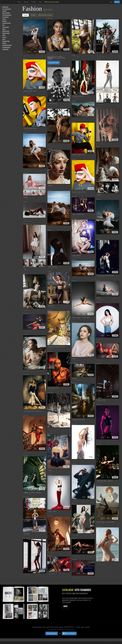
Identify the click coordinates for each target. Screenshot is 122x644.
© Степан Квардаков (76, 57)
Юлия (99, 298)
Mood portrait (6, 33)
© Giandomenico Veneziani (53, 105)
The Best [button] (34, 2)
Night (4, 35)
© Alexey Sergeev (100, 144)
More (66, 606)
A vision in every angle (79, 420)
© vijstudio (99, 339)
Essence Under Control (30, 91)
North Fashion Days (54, 388)
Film (3, 25)
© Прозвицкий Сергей (101, 57)
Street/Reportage (7, 45)
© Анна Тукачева (76, 556)
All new (33, 15)
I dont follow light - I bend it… (105, 481)
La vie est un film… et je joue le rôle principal (33, 411)
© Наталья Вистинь (27, 453)
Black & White (6, 13)
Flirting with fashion (78, 96)
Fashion (4, 21)
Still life (4, 43)
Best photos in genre (45, 15)
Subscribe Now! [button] (54, 63)
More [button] (41, 2)
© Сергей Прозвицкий (28, 221)
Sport (4, 39)
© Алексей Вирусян (76, 535)
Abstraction (5, 7)
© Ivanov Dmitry (27, 199)
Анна (74, 359)
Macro (4, 29)
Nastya (26, 197)
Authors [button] (26, 2)
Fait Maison (27, 534)
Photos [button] (19, 2)
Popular (26, 15)
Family (4, 19)
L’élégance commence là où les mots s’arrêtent (33, 493)
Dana (25, 269)
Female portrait (6, 23)
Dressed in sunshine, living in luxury (57, 347)
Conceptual (5, 17)
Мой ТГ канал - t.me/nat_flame (81, 318)
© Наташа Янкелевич (28, 93)
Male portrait (6, 31)
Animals (4, 11)
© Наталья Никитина (76, 319)
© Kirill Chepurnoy (27, 331)
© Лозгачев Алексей (101, 105)
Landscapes (6, 27)
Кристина (51, 306)
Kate (74, 55)
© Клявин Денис (100, 299)
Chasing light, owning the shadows (106, 276)
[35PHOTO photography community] (8, 2)
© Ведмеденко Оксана (77, 360)
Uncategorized (6, 47)
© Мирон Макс (27, 56)
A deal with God (53, 103)
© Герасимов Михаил (52, 54)
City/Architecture (7, 15)
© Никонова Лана (100, 196)
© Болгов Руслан (76, 98)
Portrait (4, 37)
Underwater (5, 49)
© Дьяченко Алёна (52, 390)
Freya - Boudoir (77, 255)
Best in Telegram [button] (69, 633)
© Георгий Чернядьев (76, 380)
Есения (99, 195)
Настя (50, 470)
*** (49, 53)
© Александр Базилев (52, 574)
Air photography (7, 9)
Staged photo (6, 41)
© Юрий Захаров (51, 472)
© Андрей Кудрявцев (76, 257)
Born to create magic (78, 214)
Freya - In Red (52, 511)
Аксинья (75, 379)
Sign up (117, 2)
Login (111, 2)
